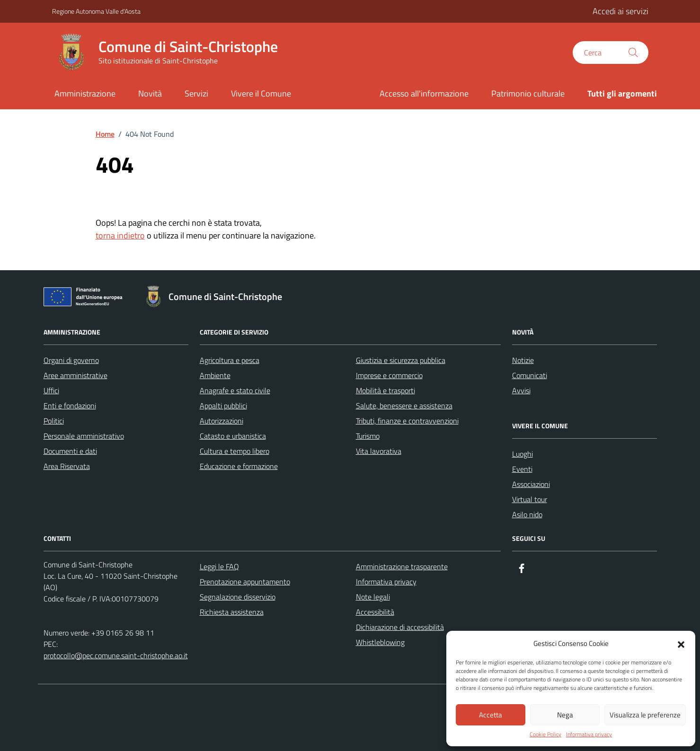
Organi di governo (71, 360)
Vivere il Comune (261, 93)
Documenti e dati (70, 451)
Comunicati (530, 375)
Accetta (491, 715)
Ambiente (215, 375)
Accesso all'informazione (424, 93)
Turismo (368, 436)
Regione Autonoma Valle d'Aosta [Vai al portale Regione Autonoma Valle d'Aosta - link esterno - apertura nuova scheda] (96, 11)
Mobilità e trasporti (385, 390)
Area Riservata (67, 466)
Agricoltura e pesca (230, 360)
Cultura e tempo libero (235, 451)
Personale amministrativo (84, 436)
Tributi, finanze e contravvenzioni (407, 421)
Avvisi (521, 390)
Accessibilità (375, 612)
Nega (565, 715)
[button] (681, 644)
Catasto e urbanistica (233, 436)
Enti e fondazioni (70, 406)
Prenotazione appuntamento (245, 582)
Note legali (373, 597)
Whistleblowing (380, 642)
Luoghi (523, 454)
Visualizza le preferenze (645, 715)
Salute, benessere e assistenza (404, 406)
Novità (150, 93)
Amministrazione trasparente (402, 566)
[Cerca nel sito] (611, 53)
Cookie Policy (545, 734)
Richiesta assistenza (232, 612)
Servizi (196, 93)
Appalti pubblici (223, 406)
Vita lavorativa (379, 451)
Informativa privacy (589, 734)
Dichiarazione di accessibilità (400, 627)
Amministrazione (85, 93)
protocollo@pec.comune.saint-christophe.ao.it (116, 655)
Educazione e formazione (239, 466)
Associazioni (531, 484)
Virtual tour (530, 499)
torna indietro (120, 235)
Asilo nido (527, 514)
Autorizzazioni (222, 421)
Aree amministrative (75, 375)
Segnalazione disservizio (238, 597)
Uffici (51, 390)
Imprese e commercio (389, 375)
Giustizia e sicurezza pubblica (401, 360)
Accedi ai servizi (620, 11)
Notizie (523, 360)
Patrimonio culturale (528, 93)
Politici (54, 421)
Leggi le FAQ (219, 566)
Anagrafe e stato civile (235, 390)
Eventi (522, 469)
